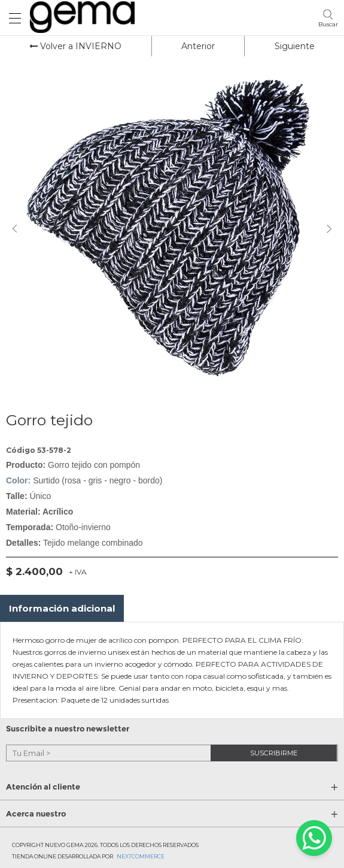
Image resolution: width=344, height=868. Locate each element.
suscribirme (274, 752)
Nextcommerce (141, 856)
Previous (15, 229)
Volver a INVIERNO (75, 46)
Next (329, 229)
